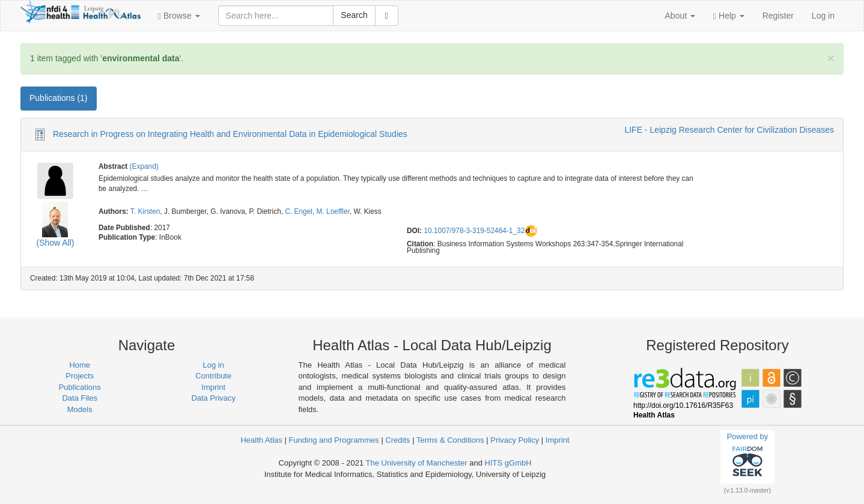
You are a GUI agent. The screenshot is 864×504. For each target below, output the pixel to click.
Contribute (213, 376)
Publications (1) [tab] (59, 98)
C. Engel (299, 211)
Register (778, 16)
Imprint (213, 387)
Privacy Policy (515, 440)
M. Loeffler (333, 211)
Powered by (748, 457)
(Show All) (55, 243)
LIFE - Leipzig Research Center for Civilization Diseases (729, 130)
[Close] (831, 58)
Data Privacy (213, 398)
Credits (397, 440)
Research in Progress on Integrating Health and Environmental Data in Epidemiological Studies (230, 134)
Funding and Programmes (333, 440)
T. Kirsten (145, 211)
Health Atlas (261, 440)
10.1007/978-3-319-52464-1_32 (474, 231)
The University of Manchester (417, 463)
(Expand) (144, 166)
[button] (179, 16)
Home (80, 365)
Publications (80, 387)
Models (80, 409)
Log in (823, 16)
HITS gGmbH (508, 463)
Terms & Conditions (450, 440)
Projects (80, 376)
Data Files (80, 398)
